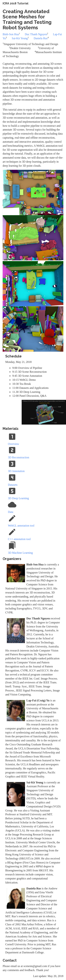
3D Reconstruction (18, 457)
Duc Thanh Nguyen (36, 34)
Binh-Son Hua (11, 34)
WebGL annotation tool (21, 526)
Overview (13, 444)
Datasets (13, 485)
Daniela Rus (41, 38)
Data (11, 512)
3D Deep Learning (18, 498)
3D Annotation (16, 471)
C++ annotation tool (19, 539)
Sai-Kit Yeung (20, 38)
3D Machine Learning (20, 553)
